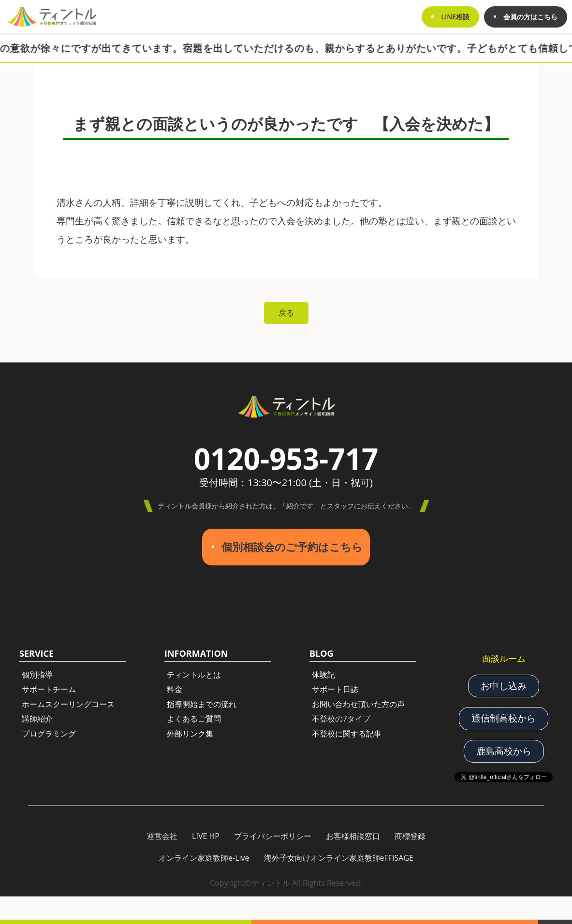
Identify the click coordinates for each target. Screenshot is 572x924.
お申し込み (504, 686)
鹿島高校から (504, 751)
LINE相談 (455, 17)
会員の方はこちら (530, 17)
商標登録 (410, 836)
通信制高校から (504, 718)
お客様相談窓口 (353, 836)
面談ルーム (504, 658)
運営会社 (162, 836)
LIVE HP (206, 836)
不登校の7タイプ (341, 719)
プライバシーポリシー (273, 836)
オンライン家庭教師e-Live (204, 858)
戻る (286, 313)
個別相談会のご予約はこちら (292, 547)
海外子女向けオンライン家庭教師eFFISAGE (339, 858)
